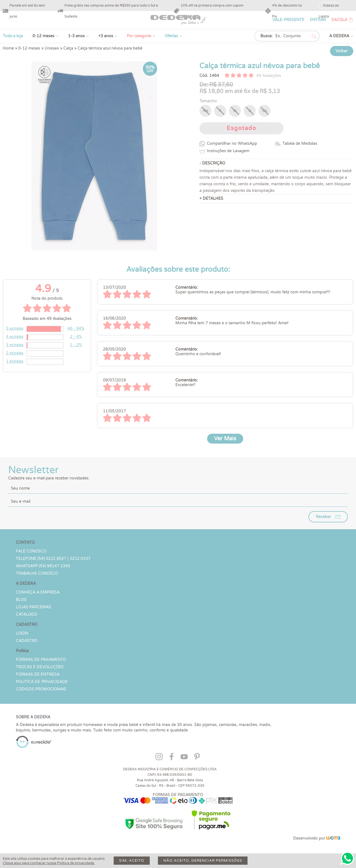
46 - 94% (76, 329)
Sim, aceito (132, 861)
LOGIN (22, 633)
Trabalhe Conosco (37, 573)
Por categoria (139, 36)
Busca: (267, 36)
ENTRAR (318, 20)
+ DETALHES (211, 199)
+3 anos (106, 36)
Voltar (342, 51)
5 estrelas (15, 329)
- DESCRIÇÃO (212, 163)
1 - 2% (76, 345)
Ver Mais (225, 439)
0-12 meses (43, 36)
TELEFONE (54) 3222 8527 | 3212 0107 (53, 559)
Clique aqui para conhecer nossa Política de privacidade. (49, 863)
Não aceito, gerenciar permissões (203, 861)
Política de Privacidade (42, 682)
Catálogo (27, 614)
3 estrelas (15, 345)
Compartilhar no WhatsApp (232, 144)
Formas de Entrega (38, 674)
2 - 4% (76, 337)
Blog (21, 600)
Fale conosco (31, 551)
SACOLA (339, 20)
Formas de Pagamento (41, 660)
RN (206, 111)
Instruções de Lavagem (228, 151)
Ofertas (171, 36)
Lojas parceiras (33, 607)
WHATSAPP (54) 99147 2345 (43, 566)
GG (264, 111)
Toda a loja (13, 36)
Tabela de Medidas (300, 144)
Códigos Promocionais (41, 689)
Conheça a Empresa (38, 592)
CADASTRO (27, 641)
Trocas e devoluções (40, 667)
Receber (323, 517)
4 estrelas (15, 337)
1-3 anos (76, 36)
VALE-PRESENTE (288, 20)
